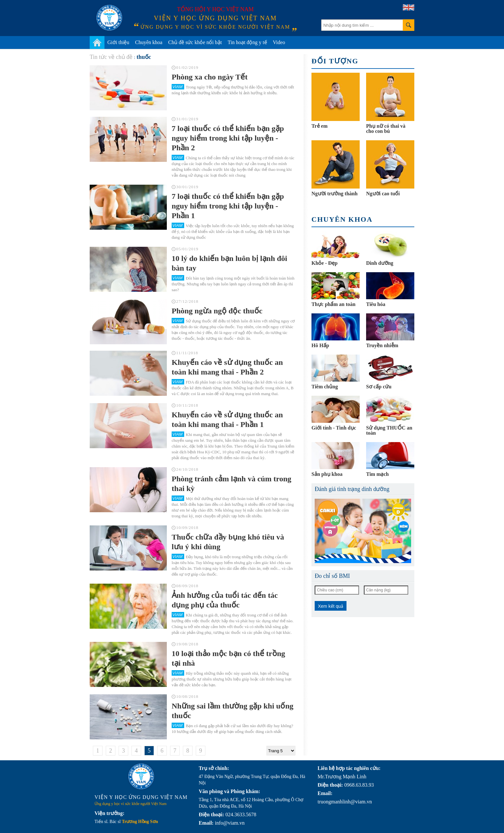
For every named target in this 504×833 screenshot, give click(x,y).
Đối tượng (335, 61)
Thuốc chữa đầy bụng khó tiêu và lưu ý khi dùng (228, 542)
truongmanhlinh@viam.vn (345, 802)
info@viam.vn (230, 823)
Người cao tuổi (383, 194)
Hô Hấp (320, 345)
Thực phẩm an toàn (333, 304)
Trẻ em (319, 126)
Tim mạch (377, 474)
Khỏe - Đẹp (324, 263)
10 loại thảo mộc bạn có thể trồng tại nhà (228, 658)
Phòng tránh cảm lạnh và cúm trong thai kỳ (231, 484)
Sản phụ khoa (327, 474)
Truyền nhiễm (382, 345)
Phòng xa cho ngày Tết (210, 77)
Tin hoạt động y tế (247, 42)
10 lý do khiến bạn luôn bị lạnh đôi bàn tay (230, 263)
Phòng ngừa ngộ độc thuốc (217, 311)
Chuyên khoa (149, 42)
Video (279, 42)
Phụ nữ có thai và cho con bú (386, 129)
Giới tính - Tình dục (334, 428)
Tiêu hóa (376, 304)
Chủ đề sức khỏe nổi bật (195, 42)
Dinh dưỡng (380, 263)
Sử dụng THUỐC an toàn (389, 430)
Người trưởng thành (334, 194)
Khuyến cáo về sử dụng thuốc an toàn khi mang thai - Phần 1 (227, 420)
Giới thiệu (118, 42)
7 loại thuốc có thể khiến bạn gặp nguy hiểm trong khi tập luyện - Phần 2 (228, 138)
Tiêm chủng (325, 387)
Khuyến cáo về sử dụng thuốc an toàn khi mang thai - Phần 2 (227, 367)
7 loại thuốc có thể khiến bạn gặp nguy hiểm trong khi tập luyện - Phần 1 (228, 206)
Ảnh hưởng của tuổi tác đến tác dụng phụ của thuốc (225, 600)
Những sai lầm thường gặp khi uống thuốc (233, 711)
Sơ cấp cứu (379, 387)
